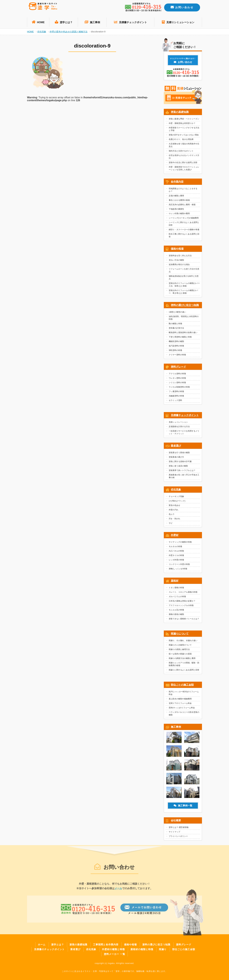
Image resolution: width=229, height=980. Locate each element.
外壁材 (175, 536)
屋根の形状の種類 (176, 615)
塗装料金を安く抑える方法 (180, 257)
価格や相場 (177, 250)
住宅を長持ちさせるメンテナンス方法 (184, 158)
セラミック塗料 (175, 401)
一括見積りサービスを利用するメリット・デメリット (184, 433)
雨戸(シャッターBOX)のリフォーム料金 (184, 694)
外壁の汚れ (173, 511)
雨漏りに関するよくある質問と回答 (184, 671)
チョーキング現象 (176, 497)
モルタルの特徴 (175, 547)
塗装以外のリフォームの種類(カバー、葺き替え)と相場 (183, 293)
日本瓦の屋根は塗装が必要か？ (182, 602)
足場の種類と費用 (176, 197)
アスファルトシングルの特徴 (181, 606)
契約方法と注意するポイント (181, 152)
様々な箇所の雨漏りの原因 (180, 655)
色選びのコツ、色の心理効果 (181, 140)
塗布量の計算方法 (176, 329)
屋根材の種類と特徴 (142, 949)
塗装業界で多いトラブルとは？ (182, 471)
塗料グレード (178, 368)
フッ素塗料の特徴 (176, 392)
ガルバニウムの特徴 (177, 597)
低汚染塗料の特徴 (176, 347)
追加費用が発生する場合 (179, 265)
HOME (38, 22)
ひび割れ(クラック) (177, 502)
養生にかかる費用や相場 (179, 201)
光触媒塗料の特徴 (176, 397)
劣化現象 (176, 490)
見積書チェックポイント (130, 22)
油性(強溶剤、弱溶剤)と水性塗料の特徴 (184, 319)
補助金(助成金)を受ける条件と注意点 (184, 278)
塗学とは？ (64, 22)
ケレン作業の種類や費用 (179, 214)
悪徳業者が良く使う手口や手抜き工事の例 (184, 477)
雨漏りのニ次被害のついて (180, 646)
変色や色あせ (174, 506)
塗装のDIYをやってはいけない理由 (184, 136)
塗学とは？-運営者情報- (179, 828)
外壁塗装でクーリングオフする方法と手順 (184, 130)
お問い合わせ (182, 7)
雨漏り (163, 949)
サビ (171, 524)
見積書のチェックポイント (49, 949)
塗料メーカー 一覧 (114, 954)
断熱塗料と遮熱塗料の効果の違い (183, 333)
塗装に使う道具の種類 (178, 467)
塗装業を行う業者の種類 (179, 454)
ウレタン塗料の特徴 (177, 379)
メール (118, 891)
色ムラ (172, 515)
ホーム (42, 944)
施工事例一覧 (183, 806)
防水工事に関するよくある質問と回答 (184, 236)
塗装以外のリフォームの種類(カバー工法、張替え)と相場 (184, 286)
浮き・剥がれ (174, 520)
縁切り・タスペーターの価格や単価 (184, 231)
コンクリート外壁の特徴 (179, 565)
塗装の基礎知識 (180, 113)
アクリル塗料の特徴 (177, 375)
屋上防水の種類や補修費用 (180, 700)
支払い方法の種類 (176, 261)
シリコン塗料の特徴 (177, 383)
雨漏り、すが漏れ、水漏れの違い (183, 641)
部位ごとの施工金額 (182, 686)
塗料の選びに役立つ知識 (185, 306)
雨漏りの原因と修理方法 (179, 650)
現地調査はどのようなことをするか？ (183, 191)
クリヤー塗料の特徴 (177, 356)
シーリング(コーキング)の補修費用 (184, 219)
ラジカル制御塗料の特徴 (179, 388)
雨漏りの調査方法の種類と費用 (182, 659)
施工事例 (92, 22)
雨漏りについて (180, 635)
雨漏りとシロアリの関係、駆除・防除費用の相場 (184, 665)
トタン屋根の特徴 (176, 589)
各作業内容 (177, 183)
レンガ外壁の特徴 (176, 561)
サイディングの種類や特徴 (180, 543)
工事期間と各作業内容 (106, 944)
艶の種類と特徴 (175, 325)
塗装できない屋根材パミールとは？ (184, 620)
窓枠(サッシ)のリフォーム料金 (182, 709)
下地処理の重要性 (176, 210)
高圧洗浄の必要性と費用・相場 (182, 206)
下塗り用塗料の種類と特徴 (180, 338)
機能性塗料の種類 (176, 342)
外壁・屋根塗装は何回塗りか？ (182, 124)
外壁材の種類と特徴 (113, 949)
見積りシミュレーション (178, 22)
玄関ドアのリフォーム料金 (180, 704)
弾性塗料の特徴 (175, 351)
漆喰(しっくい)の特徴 (178, 570)
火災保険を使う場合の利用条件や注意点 (184, 146)
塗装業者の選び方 (176, 458)
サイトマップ (174, 833)
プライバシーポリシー (178, 837)
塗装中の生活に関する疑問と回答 (183, 163)
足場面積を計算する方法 (179, 427)
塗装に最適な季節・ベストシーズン (184, 120)
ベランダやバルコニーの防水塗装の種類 (184, 714)
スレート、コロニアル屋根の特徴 (183, 593)
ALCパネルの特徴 (176, 552)
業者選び (176, 447)
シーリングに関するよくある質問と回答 (184, 225)
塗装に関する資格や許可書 (180, 462)
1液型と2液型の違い (177, 313)
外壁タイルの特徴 (176, 556)
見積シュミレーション (178, 423)
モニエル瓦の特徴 (176, 611)
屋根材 (175, 582)
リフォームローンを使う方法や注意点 (184, 271)
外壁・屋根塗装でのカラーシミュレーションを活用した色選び (184, 169)
